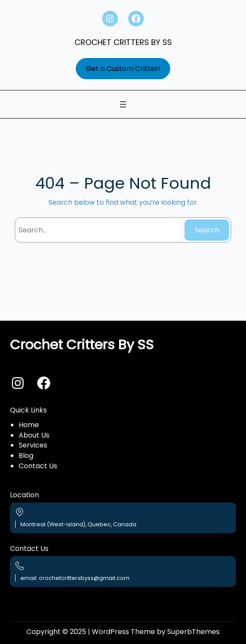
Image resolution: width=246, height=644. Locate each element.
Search (207, 230)
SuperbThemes (193, 632)
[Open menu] (123, 104)
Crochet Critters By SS (123, 42)
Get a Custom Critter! (123, 69)
